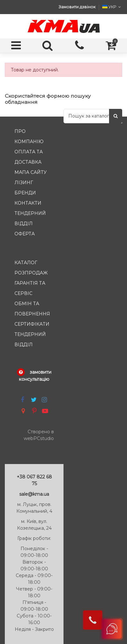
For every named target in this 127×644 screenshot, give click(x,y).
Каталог (26, 263)
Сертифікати (32, 324)
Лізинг (24, 183)
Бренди (25, 193)
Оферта (25, 234)
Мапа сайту (31, 172)
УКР (112, 7)
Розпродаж (31, 273)
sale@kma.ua (34, 494)
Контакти (28, 203)
